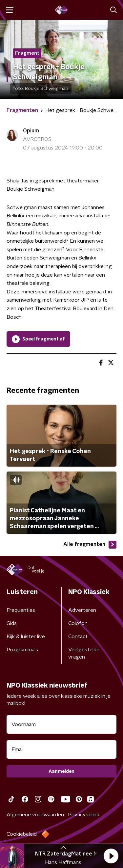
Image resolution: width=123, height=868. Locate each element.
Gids (12, 623)
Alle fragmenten (90, 545)
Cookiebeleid (22, 834)
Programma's (22, 650)
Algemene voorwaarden (35, 815)
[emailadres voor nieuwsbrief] (61, 749)
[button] (111, 856)
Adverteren (82, 610)
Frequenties (21, 610)
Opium (31, 131)
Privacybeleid (84, 815)
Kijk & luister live (26, 637)
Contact (78, 637)
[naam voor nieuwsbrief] (61, 724)
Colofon (78, 623)
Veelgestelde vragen (84, 653)
